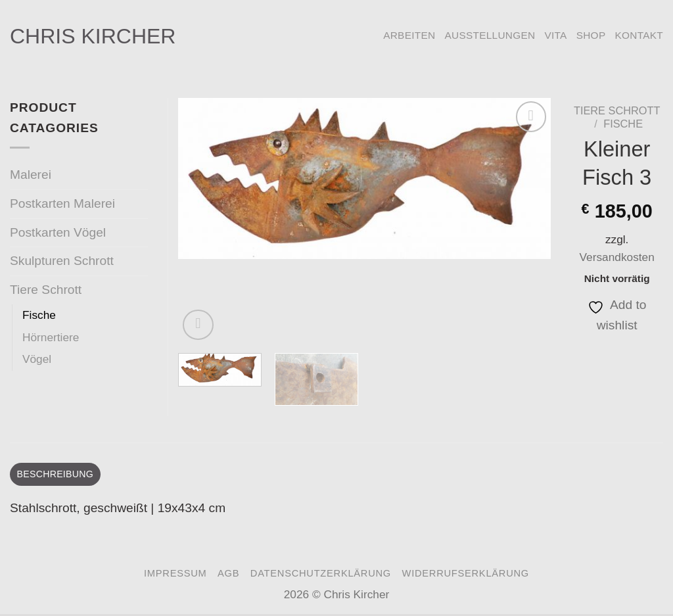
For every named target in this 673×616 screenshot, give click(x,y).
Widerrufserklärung (466, 575)
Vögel (37, 359)
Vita (555, 35)
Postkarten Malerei (62, 203)
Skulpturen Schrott (62, 261)
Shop (591, 35)
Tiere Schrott (617, 110)
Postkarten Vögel (58, 232)
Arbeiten (409, 35)
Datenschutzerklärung (321, 575)
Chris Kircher (93, 36)
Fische (623, 124)
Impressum (175, 575)
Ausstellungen (490, 35)
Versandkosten (617, 257)
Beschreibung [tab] (59, 475)
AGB (228, 575)
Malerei (31, 175)
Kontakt (639, 35)
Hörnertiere (51, 337)
